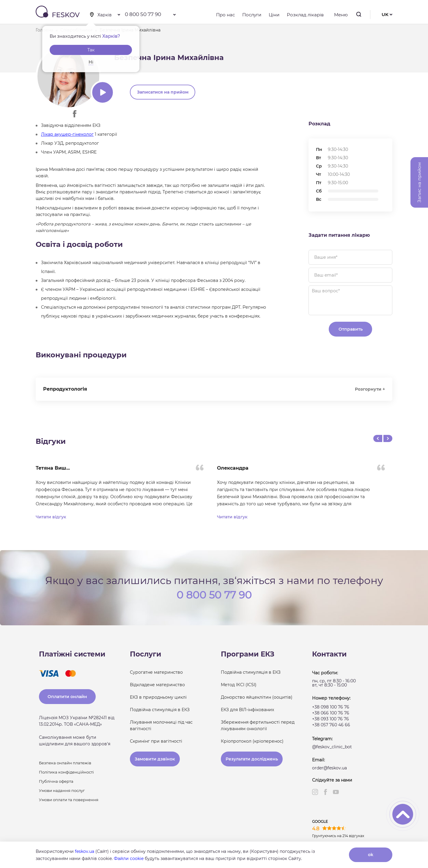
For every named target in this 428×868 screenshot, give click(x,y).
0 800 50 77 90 (143, 14)
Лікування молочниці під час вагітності (161, 725)
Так (91, 50)
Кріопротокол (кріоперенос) (252, 741)
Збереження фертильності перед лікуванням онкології (258, 725)
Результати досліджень (252, 759)
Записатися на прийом (163, 92)
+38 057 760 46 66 (331, 725)
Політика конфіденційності (66, 772)
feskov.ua (85, 851)
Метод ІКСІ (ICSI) (239, 685)
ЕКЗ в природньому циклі (158, 697)
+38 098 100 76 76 (331, 707)
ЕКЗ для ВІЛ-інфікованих (247, 710)
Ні (91, 62)
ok (371, 855)
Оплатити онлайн (67, 697)
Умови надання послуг (62, 790)
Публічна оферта (56, 781)
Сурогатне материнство (156, 672)
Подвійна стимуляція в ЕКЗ (160, 710)
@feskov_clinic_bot (332, 747)
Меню (339, 15)
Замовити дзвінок (155, 759)
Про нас (225, 15)
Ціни (274, 15)
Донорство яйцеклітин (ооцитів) (257, 697)
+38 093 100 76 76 (331, 719)
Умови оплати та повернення (69, 800)
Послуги (252, 15)
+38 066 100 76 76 (331, 713)
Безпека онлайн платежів (65, 763)
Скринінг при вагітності (156, 741)
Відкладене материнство (157, 685)
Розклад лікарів (305, 15)
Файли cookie (129, 858)
